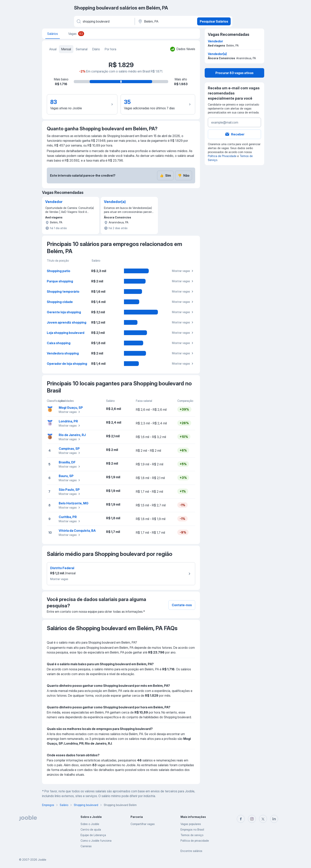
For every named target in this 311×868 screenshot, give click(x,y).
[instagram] (252, 819)
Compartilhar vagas (143, 824)
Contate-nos (182, 605)
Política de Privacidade (222, 156)
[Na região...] (166, 21)
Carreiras (86, 846)
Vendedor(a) (115, 202)
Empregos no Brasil (192, 829)
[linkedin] (274, 819)
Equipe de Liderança (93, 835)
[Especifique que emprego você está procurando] (104, 21)
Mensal (66, 49)
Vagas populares (191, 824)
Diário (96, 49)
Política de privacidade (195, 841)
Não (184, 175)
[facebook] (241, 819)
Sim (165, 175)
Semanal (82, 49)
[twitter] (263, 819)
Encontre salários (191, 851)
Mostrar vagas (183, 271)
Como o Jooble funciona (96, 841)
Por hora (110, 49)
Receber (235, 134)
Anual (53, 49)
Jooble (42, 860)
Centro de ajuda (91, 829)
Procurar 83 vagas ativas (234, 73)
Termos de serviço (192, 835)
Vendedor (54, 202)
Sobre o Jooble (90, 824)
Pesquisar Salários (214, 21)
